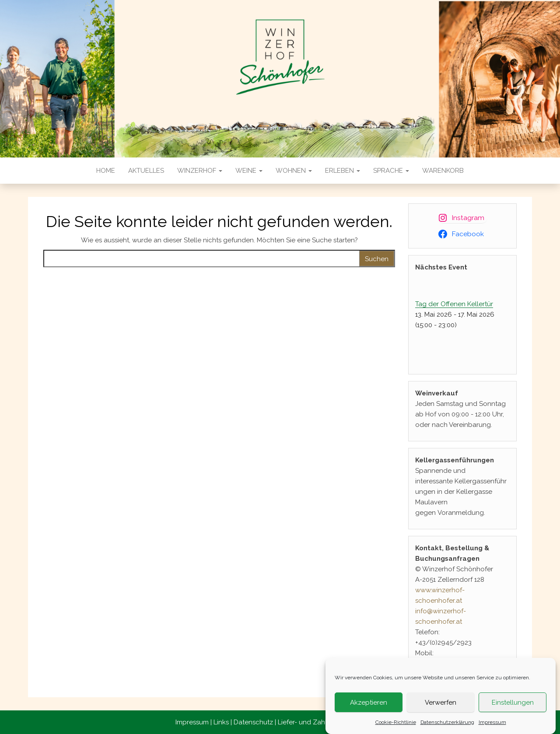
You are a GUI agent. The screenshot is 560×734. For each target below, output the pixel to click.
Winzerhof (200, 171)
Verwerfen (441, 704)
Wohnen (294, 171)
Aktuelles (146, 171)
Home (106, 171)
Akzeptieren (369, 704)
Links (221, 722)
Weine (249, 171)
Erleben (343, 171)
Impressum (492, 724)
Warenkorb (443, 171)
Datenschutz (253, 722)
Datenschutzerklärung (447, 724)
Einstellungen (513, 704)
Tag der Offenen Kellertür (454, 304)
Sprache (391, 171)
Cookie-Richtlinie (396, 724)
